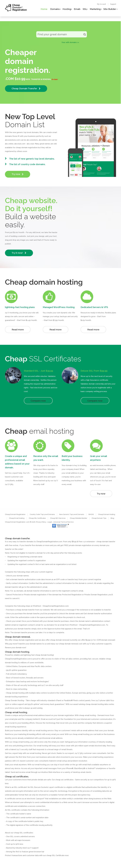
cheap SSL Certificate (55, 855)
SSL (85, 9)
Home (44, 9)
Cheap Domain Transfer (26, 89)
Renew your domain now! (16, 648)
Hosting (67, 9)
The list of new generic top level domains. (32, 159)
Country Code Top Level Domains (42, 514)
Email (77, 9)
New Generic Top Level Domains (72, 514)
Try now (18, 174)
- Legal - (50, 522)
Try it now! (19, 253)
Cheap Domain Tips (99, 518)
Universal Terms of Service (63, 522)
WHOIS (91, 514)
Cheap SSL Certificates (37, 518)
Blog (112, 518)
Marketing (95, 9)
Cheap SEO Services (58, 518)
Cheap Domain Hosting (107, 514)
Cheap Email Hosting (17, 518)
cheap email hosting (21, 742)
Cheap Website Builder (79, 518)
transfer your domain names (30, 644)
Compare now (38, 401)
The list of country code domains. (27, 164)
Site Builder (110, 9)
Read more (18, 330)
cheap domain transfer (25, 610)
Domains (55, 9)
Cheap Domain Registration (15, 514)
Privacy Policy (41, 522)
